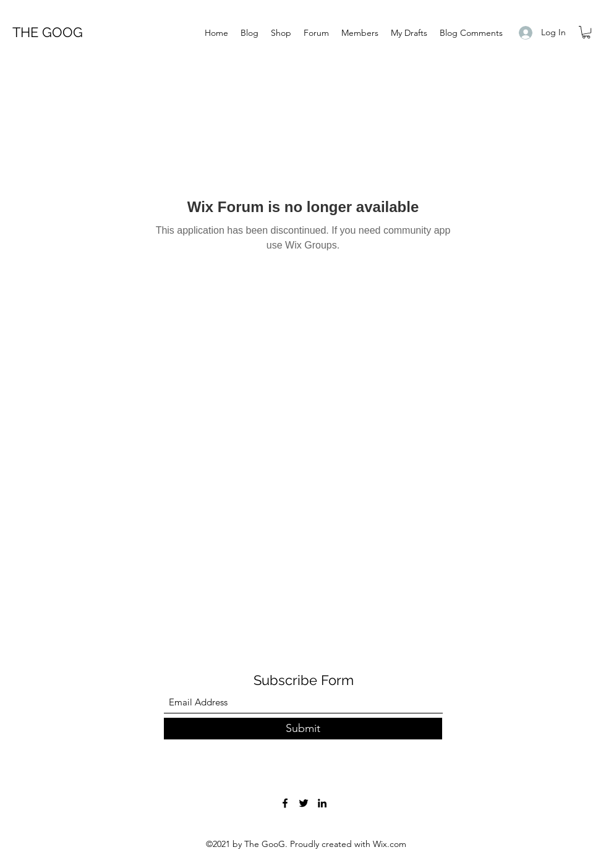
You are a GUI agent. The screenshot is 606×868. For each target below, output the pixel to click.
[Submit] (303, 729)
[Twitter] (304, 803)
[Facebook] (285, 803)
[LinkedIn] (322, 803)
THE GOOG (48, 32)
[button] (586, 32)
